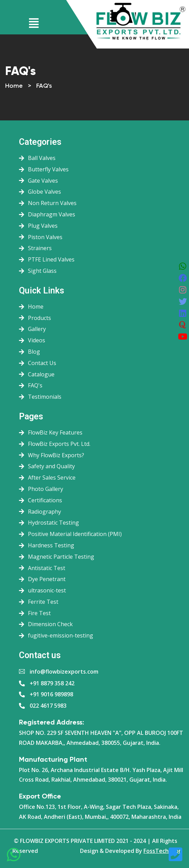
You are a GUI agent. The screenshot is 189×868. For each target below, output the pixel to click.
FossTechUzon (163, 851)
